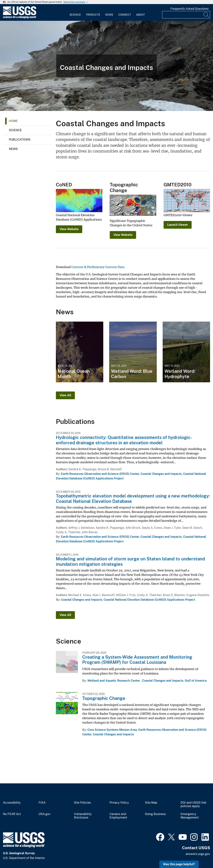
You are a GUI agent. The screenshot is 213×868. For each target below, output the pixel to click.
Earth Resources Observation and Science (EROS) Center (100, 474)
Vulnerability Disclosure (83, 816)
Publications (20, 140)
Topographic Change (104, 698)
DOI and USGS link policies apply (193, 804)
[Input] (186, 15)
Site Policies (82, 803)
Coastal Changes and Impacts (161, 474)
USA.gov (44, 814)
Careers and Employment (118, 816)
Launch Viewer (178, 225)
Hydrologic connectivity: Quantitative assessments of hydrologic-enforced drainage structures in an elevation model (124, 440)
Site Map (151, 803)
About (140, 15)
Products (93, 15)
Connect (125, 15)
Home (13, 121)
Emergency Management (190, 816)
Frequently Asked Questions (189, 9)
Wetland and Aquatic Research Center (114, 681)
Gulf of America (196, 681)
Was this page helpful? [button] (179, 864)
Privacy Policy (119, 803)
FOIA (42, 803)
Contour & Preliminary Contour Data (98, 267)
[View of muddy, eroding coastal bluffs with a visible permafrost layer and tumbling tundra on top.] (106, 66)
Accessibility (12, 803)
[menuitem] (75, 13)
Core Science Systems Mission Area (112, 730)
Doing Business (155, 814)
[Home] (20, 18)
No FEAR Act (12, 814)
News (109, 15)
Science (75, 15)
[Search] (206, 15)
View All (65, 395)
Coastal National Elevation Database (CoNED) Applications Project (149, 600)
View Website (69, 229)
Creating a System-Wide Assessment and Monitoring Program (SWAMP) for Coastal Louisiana (137, 660)
